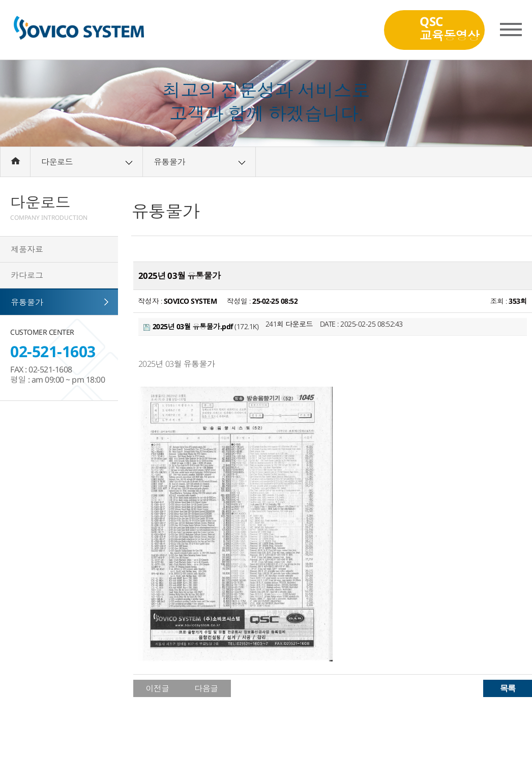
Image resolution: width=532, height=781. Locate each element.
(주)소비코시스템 (79, 30)
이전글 (157, 688)
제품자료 (27, 249)
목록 (508, 688)
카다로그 (27, 275)
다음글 (206, 688)
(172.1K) (201, 326)
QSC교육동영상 (450, 28)
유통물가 (27, 302)
